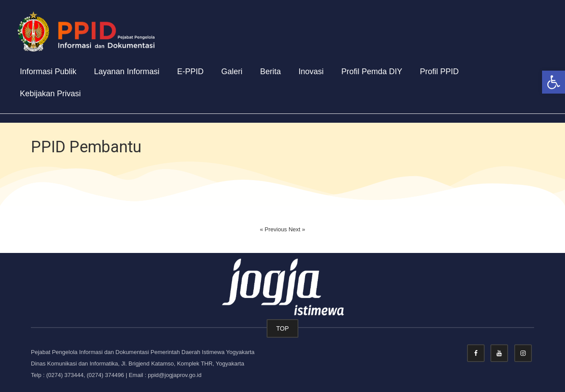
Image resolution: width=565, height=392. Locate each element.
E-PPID (190, 72)
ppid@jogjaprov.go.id (175, 375)
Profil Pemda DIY (372, 72)
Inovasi (311, 72)
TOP (283, 328)
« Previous (274, 229)
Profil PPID (439, 72)
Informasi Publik (48, 72)
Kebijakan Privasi (50, 94)
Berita (270, 72)
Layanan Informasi (127, 72)
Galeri (232, 72)
